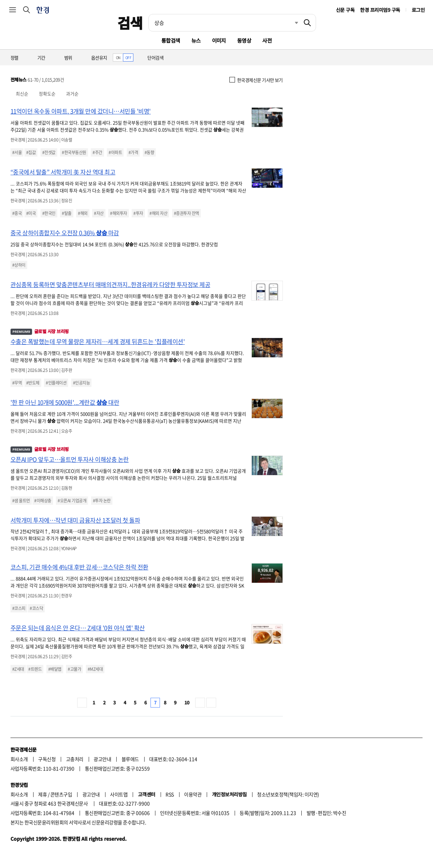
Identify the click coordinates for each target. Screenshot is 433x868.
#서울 (17, 152)
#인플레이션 (56, 383)
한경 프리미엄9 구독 (380, 10)
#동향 (149, 152)
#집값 (31, 152)
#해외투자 (118, 213)
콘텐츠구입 (61, 794)
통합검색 (171, 40)
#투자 (138, 213)
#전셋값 (49, 152)
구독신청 (47, 759)
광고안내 (102, 759)
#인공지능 (81, 383)
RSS (170, 794)
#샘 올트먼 (21, 501)
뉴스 (196, 40)
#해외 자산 (158, 213)
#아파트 (115, 152)
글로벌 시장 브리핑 (40, 331)
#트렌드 (35, 669)
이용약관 (193, 794)
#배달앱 (55, 669)
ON (118, 58)
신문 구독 (345, 10)
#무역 (17, 383)
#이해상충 (43, 501)
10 (187, 702)
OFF (128, 58)
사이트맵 (119, 794)
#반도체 (33, 383)
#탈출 (67, 213)
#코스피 (19, 608)
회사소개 (19, 759)
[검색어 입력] (224, 23)
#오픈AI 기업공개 (72, 501)
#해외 (83, 213)
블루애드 (130, 759)
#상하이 (19, 265)
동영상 (244, 40)
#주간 (97, 152)
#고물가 (74, 669)
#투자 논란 (102, 501)
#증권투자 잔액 (186, 213)
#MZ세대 (95, 669)
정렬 (14, 58)
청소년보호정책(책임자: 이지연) (288, 794)
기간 (41, 58)
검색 (130, 23)
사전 (267, 40)
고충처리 (75, 759)
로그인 (418, 10)
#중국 (17, 213)
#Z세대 (18, 669)
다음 (200, 703)
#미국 (31, 213)
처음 (82, 703)
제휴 (42, 794)
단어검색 (155, 58)
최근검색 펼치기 (291, 23)
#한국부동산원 (74, 152)
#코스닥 (36, 608)
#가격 (133, 152)
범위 (68, 58)
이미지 (219, 40)
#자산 (99, 213)
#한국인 (49, 213)
